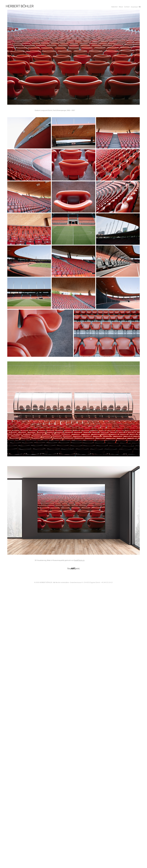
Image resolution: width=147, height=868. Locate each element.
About (121, 7)
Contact (127, 7)
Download (134, 7)
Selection (114, 7)
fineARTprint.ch (79, 561)
